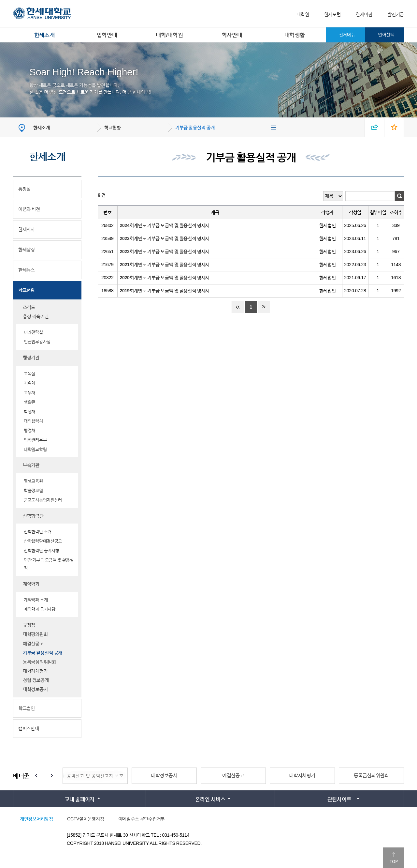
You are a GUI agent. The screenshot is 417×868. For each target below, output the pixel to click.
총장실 (24, 189)
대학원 (303, 14)
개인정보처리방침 (36, 819)
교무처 (29, 393)
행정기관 (31, 358)
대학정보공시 (35, 689)
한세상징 (27, 250)
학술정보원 (33, 490)
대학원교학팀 (35, 449)
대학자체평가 (35, 671)
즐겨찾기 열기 (394, 127)
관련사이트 (339, 799)
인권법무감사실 (37, 342)
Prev (36, 776)
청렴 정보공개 (36, 680)
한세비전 (364, 14)
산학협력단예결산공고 (43, 541)
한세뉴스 (27, 270)
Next (52, 776)
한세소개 (44, 35)
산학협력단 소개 (38, 532)
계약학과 (31, 584)
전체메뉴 (347, 35)
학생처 (29, 411)
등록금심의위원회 (39, 662)
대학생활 (295, 35)
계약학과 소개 (36, 600)
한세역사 (27, 229)
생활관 (29, 402)
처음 (238, 307)
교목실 (29, 374)
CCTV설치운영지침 (86, 819)
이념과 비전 (29, 209)
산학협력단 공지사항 (42, 550)
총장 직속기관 (36, 316)
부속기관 (31, 465)
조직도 (29, 307)
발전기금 (396, 14)
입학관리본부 (35, 440)
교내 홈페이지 (79, 799)
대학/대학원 (169, 35)
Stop (44, 776)
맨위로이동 (394, 858)
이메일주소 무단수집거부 (142, 819)
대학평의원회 (35, 634)
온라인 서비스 (210, 799)
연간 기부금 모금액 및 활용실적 (49, 564)
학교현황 (113, 128)
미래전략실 (33, 332)
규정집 (29, 625)
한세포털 (332, 14)
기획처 (29, 383)
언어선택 (386, 35)
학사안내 (232, 35)
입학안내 (107, 35)
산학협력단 (33, 516)
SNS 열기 (375, 127)
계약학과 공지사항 (40, 609)
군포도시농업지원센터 (43, 500)
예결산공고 (33, 644)
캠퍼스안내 (29, 728)
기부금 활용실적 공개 (195, 128)
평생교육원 (33, 481)
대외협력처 (33, 421)
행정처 (29, 430)
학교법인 (27, 708)
